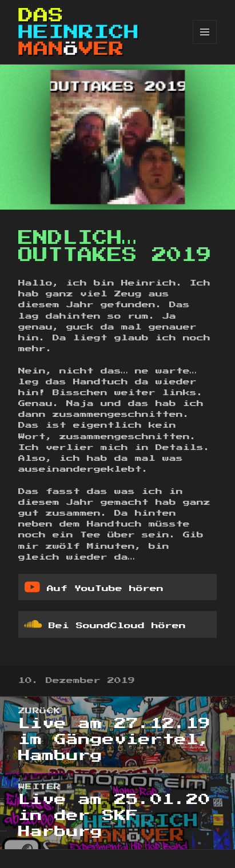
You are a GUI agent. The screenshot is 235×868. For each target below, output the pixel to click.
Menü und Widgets (205, 44)
